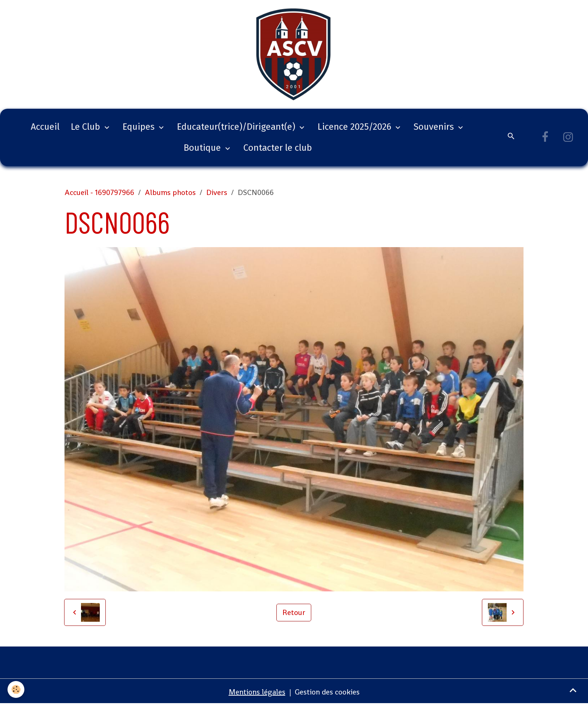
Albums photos (170, 192)
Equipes (140, 127)
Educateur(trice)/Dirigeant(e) (237, 127)
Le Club (87, 127)
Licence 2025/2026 (355, 127)
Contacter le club (278, 148)
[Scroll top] (573, 690)
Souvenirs (435, 127)
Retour (294, 612)
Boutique (203, 148)
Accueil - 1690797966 (99, 192)
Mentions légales (257, 692)
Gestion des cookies (327, 692)
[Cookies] (16, 689)
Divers (217, 192)
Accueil (45, 127)
